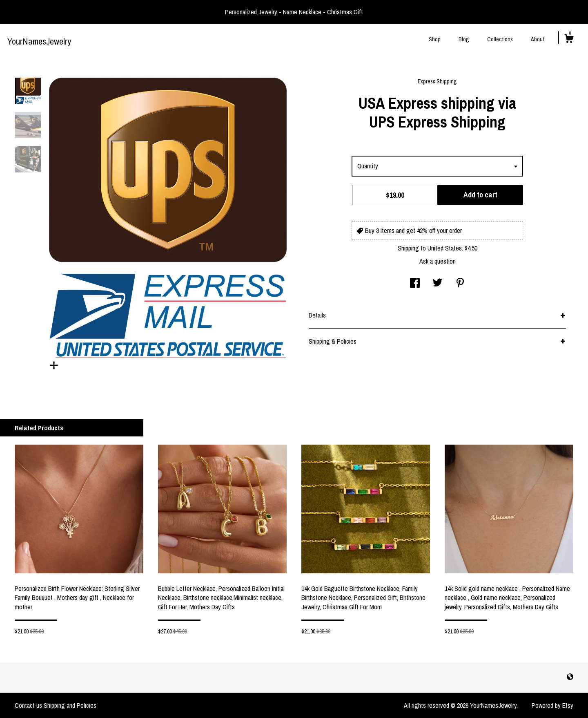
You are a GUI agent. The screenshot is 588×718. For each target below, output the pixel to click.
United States (445, 248)
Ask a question (438, 261)
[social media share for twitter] (438, 284)
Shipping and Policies (70, 705)
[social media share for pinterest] (460, 284)
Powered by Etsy (552, 705)
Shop (435, 39)
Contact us (28, 705)
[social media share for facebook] (415, 284)
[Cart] (569, 40)
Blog (464, 39)
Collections (500, 39)
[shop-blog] (570, 677)
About (538, 39)
